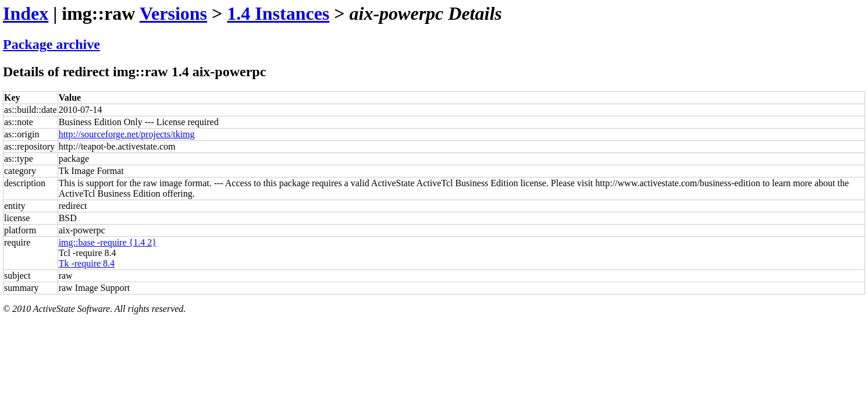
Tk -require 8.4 (87, 263)
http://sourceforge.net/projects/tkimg (127, 134)
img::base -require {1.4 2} (108, 242)
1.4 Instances (278, 13)
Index (26, 13)
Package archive (51, 44)
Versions (173, 13)
